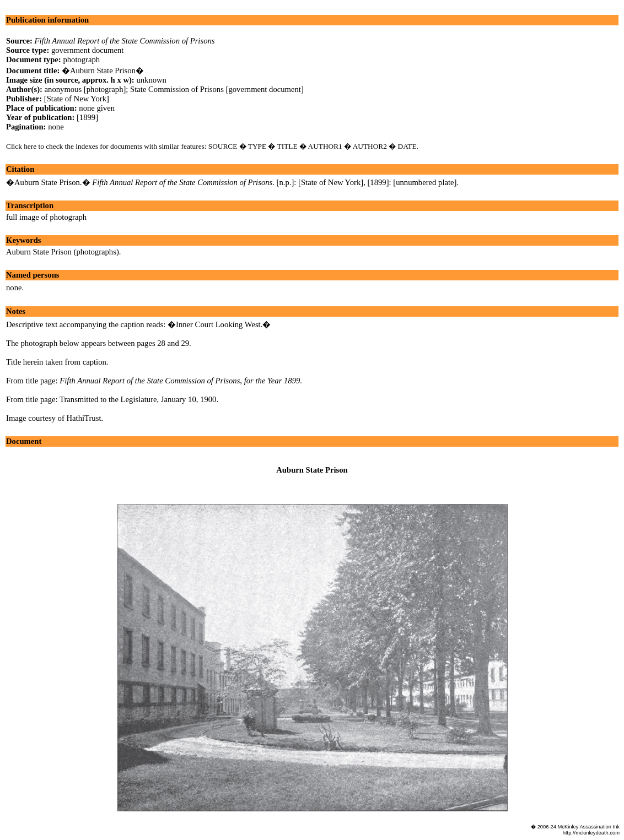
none (14, 288)
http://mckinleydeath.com (591, 833)
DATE (407, 146)
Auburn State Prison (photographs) (63, 252)
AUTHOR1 (325, 146)
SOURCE (223, 146)
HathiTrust (84, 418)
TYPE (257, 146)
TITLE (287, 146)
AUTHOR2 (370, 146)
